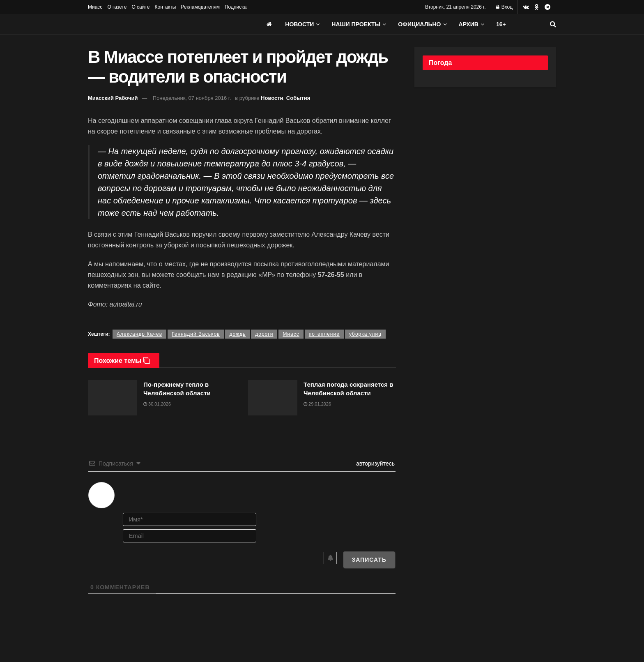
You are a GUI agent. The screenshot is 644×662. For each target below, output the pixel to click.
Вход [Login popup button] (504, 7)
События (298, 98)
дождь (237, 334)
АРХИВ (469, 24)
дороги (264, 334)
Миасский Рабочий (113, 98)
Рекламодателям (200, 7)
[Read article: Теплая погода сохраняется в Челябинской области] (273, 398)
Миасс (95, 7)
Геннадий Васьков (196, 334)
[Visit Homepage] (149, 24)
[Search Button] (553, 24)
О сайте (140, 7)
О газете (117, 7)
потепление (324, 334)
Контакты (165, 7)
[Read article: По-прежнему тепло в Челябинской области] (113, 398)
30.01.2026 (157, 404)
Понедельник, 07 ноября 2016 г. (192, 98)
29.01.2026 (317, 404)
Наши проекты (356, 24)
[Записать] (369, 560)
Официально (419, 24)
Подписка (236, 7)
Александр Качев (139, 334)
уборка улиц (365, 334)
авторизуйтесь (375, 464)
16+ (501, 24)
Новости (299, 24)
